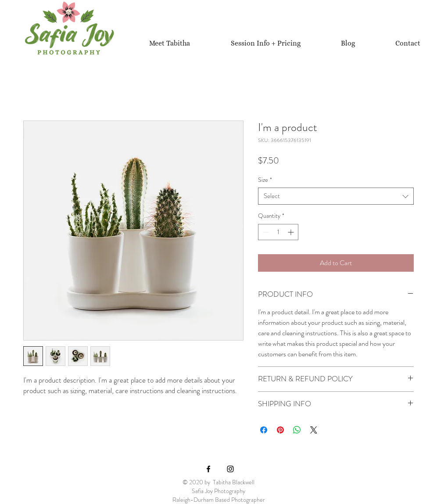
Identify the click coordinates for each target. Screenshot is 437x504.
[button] (265, 43)
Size (265, 180)
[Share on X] (314, 430)
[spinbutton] (278, 232)
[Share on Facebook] (264, 430)
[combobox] (336, 196)
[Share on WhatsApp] (297, 430)
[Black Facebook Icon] (208, 469)
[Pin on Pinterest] (280, 430)
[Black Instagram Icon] (230, 469)
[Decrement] (265, 232)
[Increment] (292, 232)
